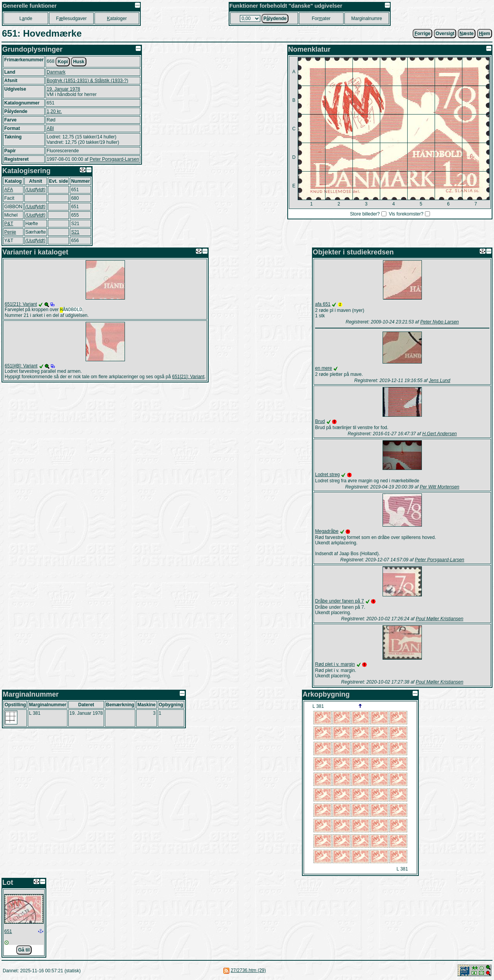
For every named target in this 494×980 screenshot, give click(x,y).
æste (467, 34)
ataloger (117, 19)
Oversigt (445, 34)
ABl (50, 128)
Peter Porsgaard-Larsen (114, 159)
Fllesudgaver (71, 19)
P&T (9, 224)
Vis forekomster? (406, 214)
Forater (321, 19)
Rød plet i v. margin (335, 664)
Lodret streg (327, 475)
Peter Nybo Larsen (440, 322)
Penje (10, 232)
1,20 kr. (54, 111)
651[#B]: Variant (21, 367)
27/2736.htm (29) (248, 970)
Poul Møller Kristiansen (439, 619)
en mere (324, 368)
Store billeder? (365, 214)
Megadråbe (327, 531)
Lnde (26, 19)
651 (8, 931)
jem (485, 34)
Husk (78, 62)
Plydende (275, 19)
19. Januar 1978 (63, 89)
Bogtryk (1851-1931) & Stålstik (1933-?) (87, 81)
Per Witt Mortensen (439, 487)
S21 (75, 232)
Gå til (24, 950)
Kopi (63, 62)
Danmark (56, 72)
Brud (320, 421)
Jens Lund (439, 381)
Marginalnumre (367, 19)
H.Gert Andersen (440, 434)
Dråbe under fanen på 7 (340, 601)
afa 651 (323, 304)
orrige (422, 34)
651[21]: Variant (21, 304)
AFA (9, 190)
